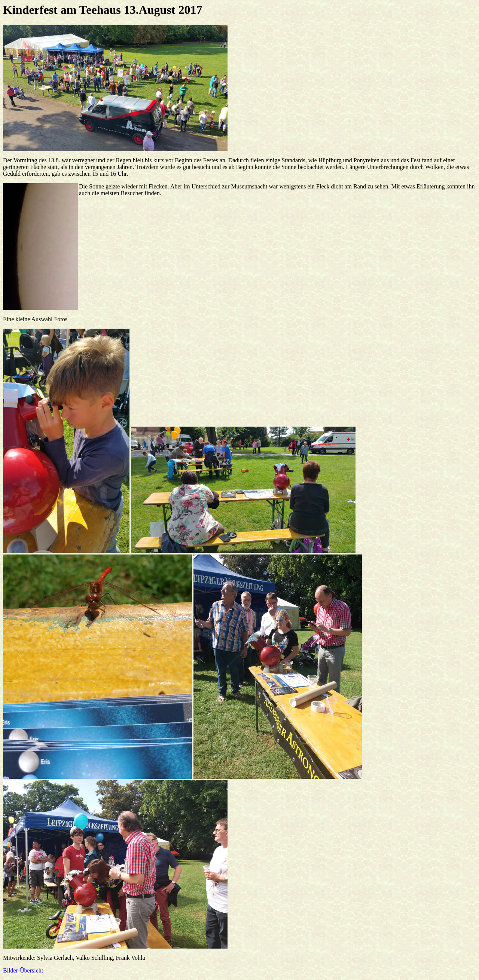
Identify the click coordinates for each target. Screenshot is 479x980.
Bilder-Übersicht (23, 970)
